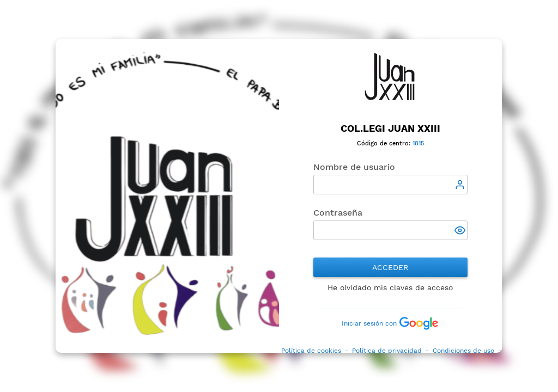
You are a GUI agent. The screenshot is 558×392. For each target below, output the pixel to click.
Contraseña (338, 213)
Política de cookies (311, 351)
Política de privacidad (387, 351)
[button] (461, 231)
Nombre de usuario (354, 167)
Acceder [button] (391, 267)
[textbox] (390, 185)
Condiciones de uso (463, 351)
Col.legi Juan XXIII (390, 128)
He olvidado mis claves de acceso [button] (391, 287)
